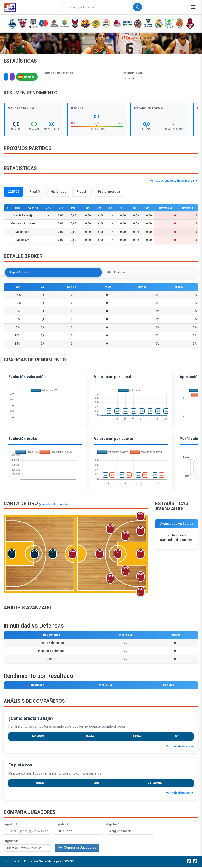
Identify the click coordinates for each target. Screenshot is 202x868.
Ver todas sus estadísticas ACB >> (174, 181)
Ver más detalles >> (180, 747)
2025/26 (13, 192)
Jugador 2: (62, 825)
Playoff (82, 192)
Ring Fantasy (53, 273)
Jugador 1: (11, 825)
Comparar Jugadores (77, 848)
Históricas (58, 192)
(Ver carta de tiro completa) (55, 505)
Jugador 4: (11, 842)
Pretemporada (109, 192)
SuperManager (21, 273)
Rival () (35, 192)
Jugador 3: (113, 825)
